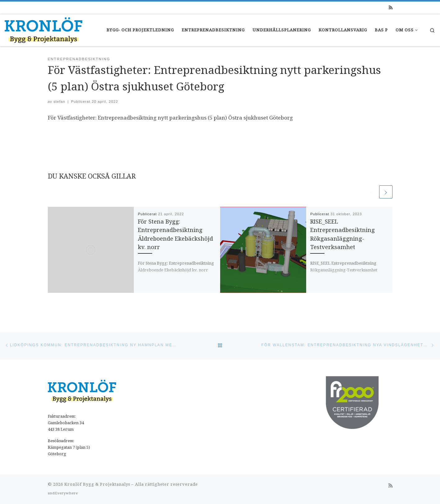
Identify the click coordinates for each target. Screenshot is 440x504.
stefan (59, 101)
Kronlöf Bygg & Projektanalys (97, 484)
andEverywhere (63, 493)
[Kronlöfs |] (43, 29)
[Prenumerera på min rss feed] (391, 8)
